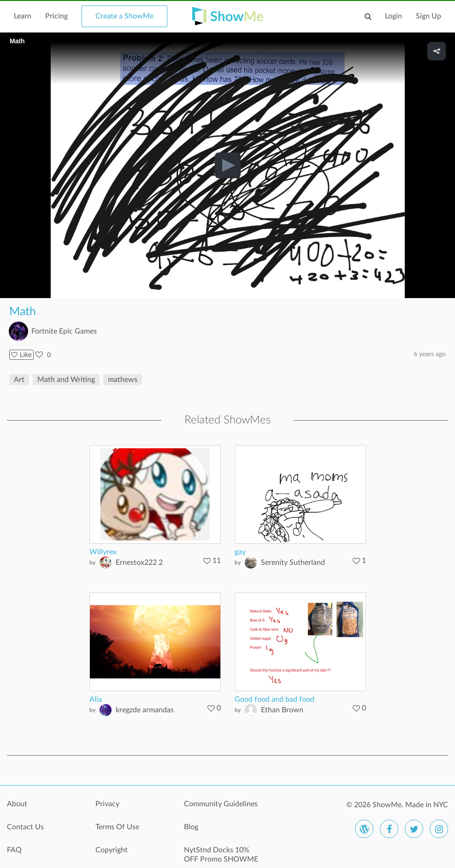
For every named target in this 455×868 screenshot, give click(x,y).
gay (240, 552)
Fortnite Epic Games (64, 331)
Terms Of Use (117, 827)
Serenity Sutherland (293, 563)
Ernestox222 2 (139, 563)
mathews (123, 380)
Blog (191, 827)
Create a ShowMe (124, 16)
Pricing (56, 16)
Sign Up (428, 16)
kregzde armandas (145, 710)
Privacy (107, 804)
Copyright (112, 850)
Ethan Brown (282, 710)
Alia (96, 699)
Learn (23, 16)
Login (393, 16)
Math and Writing (66, 380)
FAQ (14, 850)
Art (19, 380)
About (17, 804)
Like (21, 355)
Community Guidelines (221, 804)
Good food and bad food (275, 699)
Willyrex (103, 552)
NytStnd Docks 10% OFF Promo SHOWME (221, 855)
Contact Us (25, 827)
